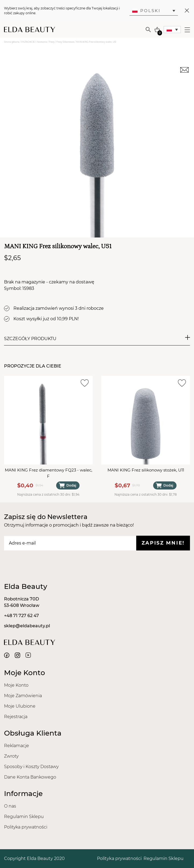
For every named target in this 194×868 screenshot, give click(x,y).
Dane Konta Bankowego (30, 777)
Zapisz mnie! (163, 543)
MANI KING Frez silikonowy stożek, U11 (146, 470)
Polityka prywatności (26, 827)
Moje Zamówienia (23, 696)
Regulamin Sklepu (24, 817)
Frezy (52, 42)
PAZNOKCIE (28, 42)
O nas (10, 806)
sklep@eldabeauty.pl (27, 626)
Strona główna (12, 42)
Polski (146, 11)
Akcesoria (42, 42)
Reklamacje (17, 746)
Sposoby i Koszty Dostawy (31, 767)
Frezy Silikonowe (65, 42)
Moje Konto (16, 685)
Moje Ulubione (20, 706)
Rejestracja (16, 717)
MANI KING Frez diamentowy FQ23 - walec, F (48, 473)
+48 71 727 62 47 (21, 616)
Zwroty (11, 756)
